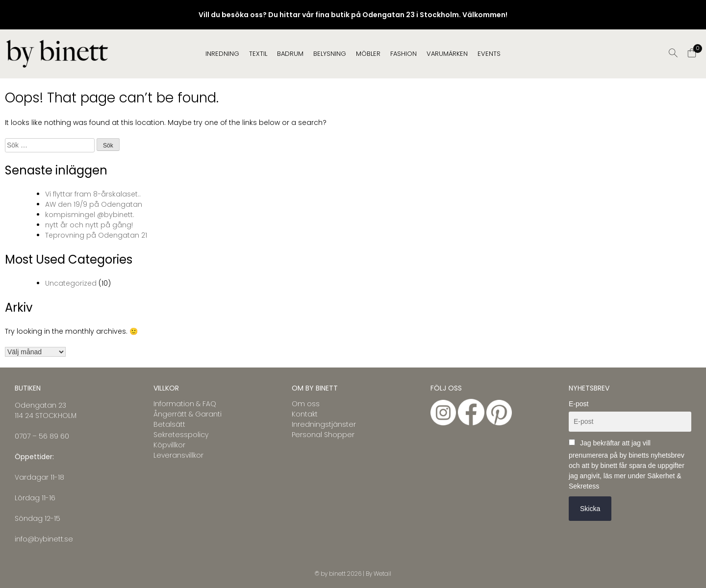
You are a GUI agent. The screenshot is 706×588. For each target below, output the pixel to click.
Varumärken (447, 54)
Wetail (382, 574)
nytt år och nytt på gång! (89, 225)
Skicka (590, 509)
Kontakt (305, 414)
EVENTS (489, 54)
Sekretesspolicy (181, 435)
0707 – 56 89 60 (42, 436)
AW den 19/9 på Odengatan (94, 204)
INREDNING (222, 54)
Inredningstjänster (324, 424)
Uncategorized (71, 283)
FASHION (403, 54)
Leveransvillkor (178, 455)
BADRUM (290, 54)
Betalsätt (169, 424)
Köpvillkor (169, 445)
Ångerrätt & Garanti (188, 414)
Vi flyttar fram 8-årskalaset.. (93, 194)
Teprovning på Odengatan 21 (96, 235)
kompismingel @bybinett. (90, 215)
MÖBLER (368, 54)
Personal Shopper (323, 435)
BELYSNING (330, 54)
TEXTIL (258, 54)
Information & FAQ (185, 404)
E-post (579, 404)
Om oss (306, 404)
